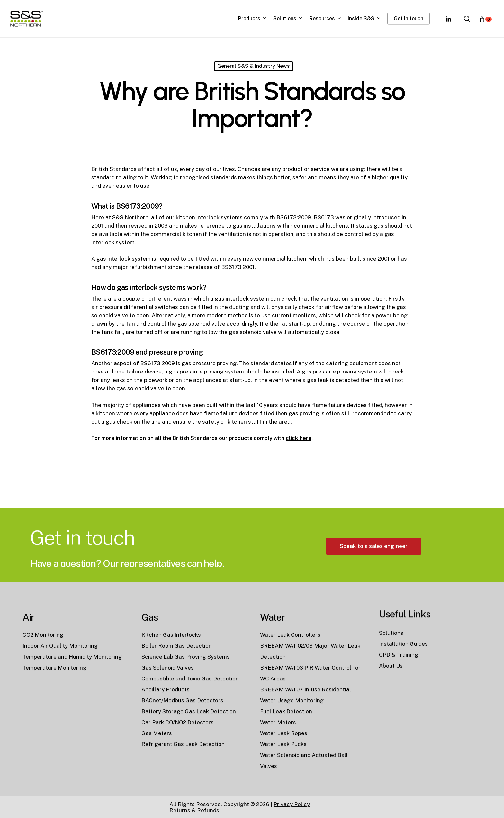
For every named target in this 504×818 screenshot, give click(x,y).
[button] (374, 576)
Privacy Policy (292, 804)
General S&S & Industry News (254, 66)
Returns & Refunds (194, 810)
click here (299, 438)
